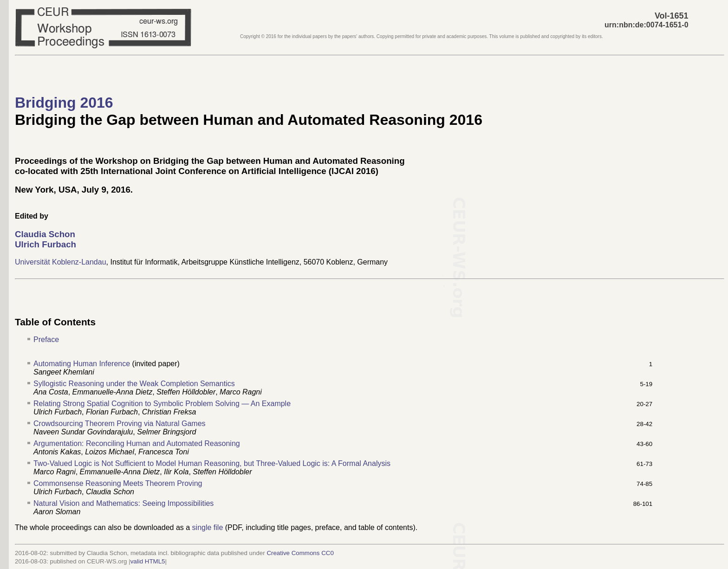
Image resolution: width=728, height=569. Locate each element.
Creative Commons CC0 (300, 553)
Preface (46, 339)
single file (208, 527)
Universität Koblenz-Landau (61, 262)
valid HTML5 (148, 561)
